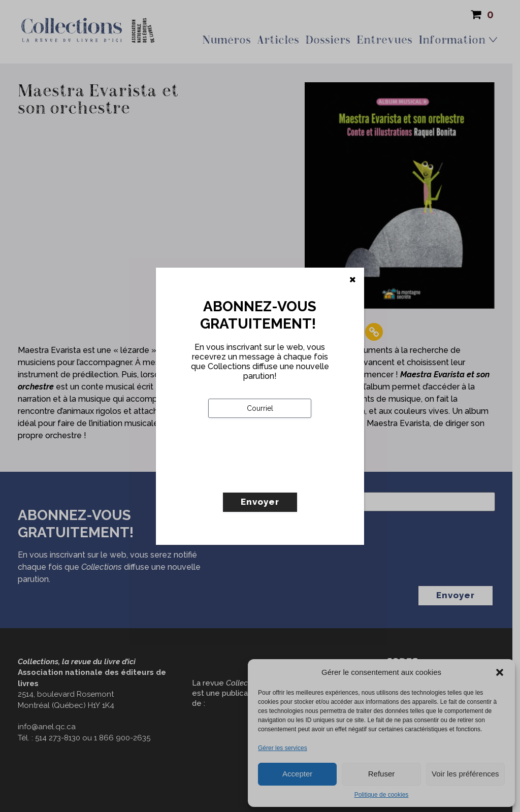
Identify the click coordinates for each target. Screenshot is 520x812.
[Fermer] (353, 280)
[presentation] (285, 476)
